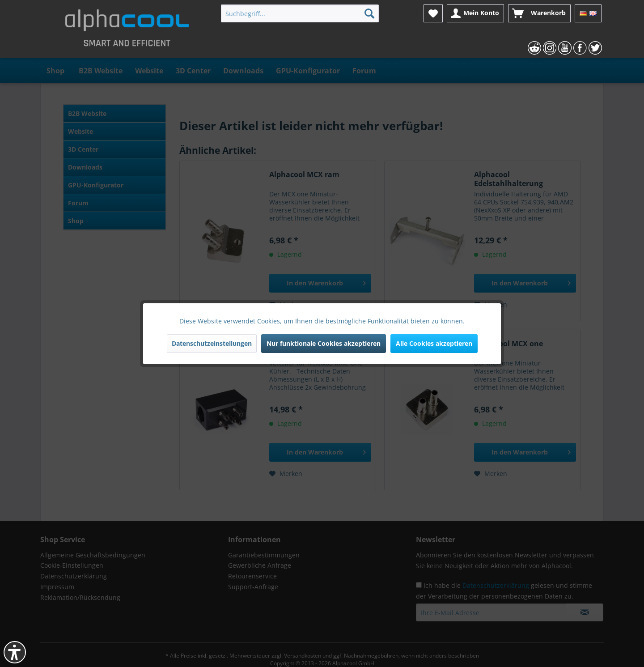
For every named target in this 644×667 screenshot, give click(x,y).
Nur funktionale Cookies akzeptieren (324, 343)
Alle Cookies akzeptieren (434, 343)
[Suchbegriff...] (300, 13)
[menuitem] (300, 13)
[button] (15, 652)
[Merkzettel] (433, 13)
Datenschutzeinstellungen (212, 343)
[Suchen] (369, 13)
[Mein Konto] (475, 13)
